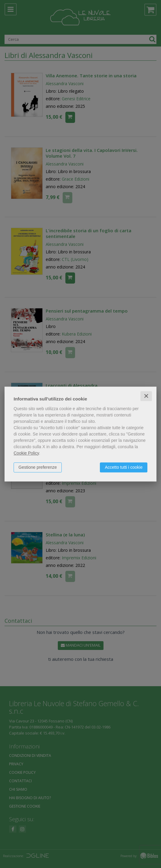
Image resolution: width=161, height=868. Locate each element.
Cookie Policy (26, 453)
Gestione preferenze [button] (38, 467)
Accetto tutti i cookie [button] (124, 467)
